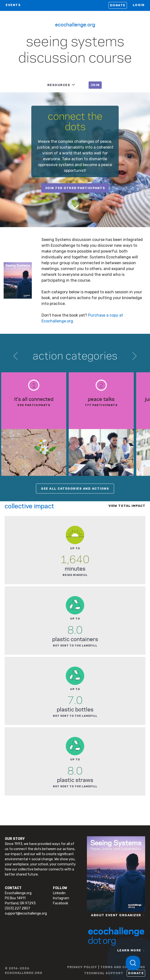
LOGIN (139, 5)
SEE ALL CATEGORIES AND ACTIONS (75, 489)
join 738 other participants (75, 188)
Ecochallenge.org (75, 24)
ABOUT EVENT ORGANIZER (116, 915)
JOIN (95, 85)
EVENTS (13, 5)
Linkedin (59, 893)
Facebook (61, 903)
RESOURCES (59, 85)
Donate (118, 5)
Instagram (61, 898)
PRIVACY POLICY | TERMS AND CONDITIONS (106, 967)
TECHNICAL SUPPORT (104, 973)
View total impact (127, 506)
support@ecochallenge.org (26, 913)
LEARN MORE (129, 950)
